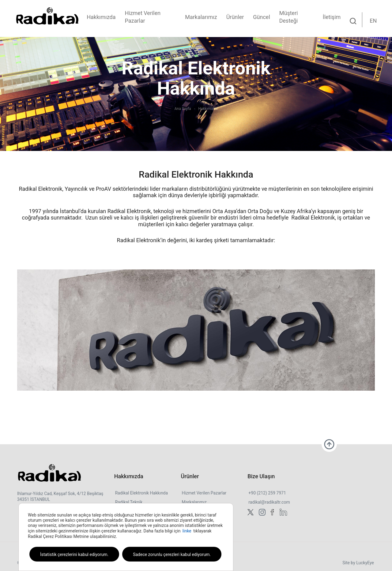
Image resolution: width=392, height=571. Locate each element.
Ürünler (235, 17)
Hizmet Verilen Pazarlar (143, 17)
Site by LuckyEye (358, 563)
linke (187, 531)
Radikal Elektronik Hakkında (141, 493)
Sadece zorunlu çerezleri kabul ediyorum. (172, 554)
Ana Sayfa (183, 109)
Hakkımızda (101, 17)
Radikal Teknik (129, 502)
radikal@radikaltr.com (269, 502)
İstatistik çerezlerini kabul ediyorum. (74, 554)
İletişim (332, 17)
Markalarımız (201, 17)
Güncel (261, 17)
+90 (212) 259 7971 (267, 493)
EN (373, 21)
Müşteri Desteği (289, 17)
